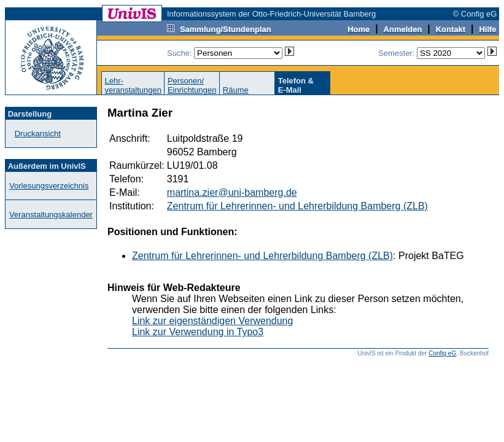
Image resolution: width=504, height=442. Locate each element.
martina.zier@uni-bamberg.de (232, 192)
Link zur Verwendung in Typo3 (198, 332)
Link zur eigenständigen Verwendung (212, 321)
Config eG (442, 353)
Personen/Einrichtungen (192, 85)
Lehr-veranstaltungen (133, 85)
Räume (236, 90)
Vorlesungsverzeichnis (49, 186)
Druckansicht (38, 134)
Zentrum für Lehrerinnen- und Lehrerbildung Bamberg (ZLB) (297, 206)
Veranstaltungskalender (51, 215)
